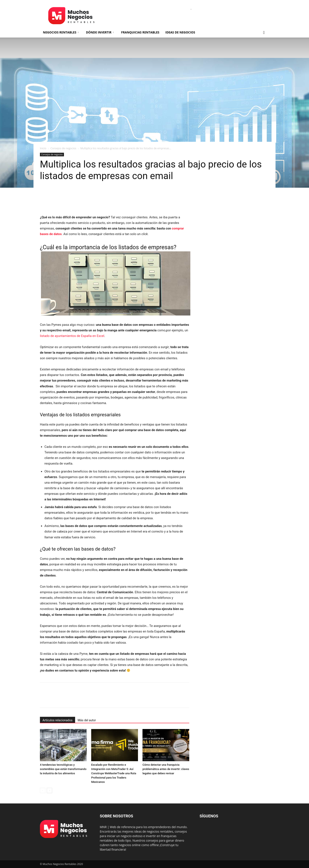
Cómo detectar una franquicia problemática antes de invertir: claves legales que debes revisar (166, 769)
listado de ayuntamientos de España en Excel (72, 336)
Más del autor (87, 720)
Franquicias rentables (140, 32)
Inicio (43, 148)
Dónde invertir (100, 32)
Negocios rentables (61, 32)
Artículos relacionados (58, 720)
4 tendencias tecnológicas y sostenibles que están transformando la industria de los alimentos (63, 769)
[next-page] (49, 790)
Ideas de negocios (180, 32)
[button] (264, 33)
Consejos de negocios (63, 148)
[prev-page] (43, 790)
